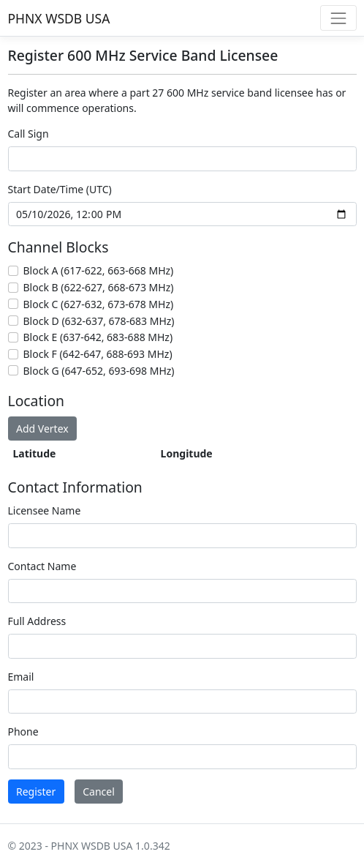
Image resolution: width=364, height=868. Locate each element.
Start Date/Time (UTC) (60, 189)
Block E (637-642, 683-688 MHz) (98, 337)
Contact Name (42, 566)
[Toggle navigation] (338, 18)
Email (21, 677)
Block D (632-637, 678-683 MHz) (99, 321)
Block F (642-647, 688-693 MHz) (98, 354)
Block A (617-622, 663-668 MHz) (99, 270)
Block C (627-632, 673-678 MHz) (99, 304)
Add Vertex (42, 429)
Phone (23, 732)
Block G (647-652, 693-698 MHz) (99, 371)
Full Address (37, 621)
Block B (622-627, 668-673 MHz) (99, 287)
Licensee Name (45, 510)
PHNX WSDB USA (59, 18)
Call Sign (29, 134)
